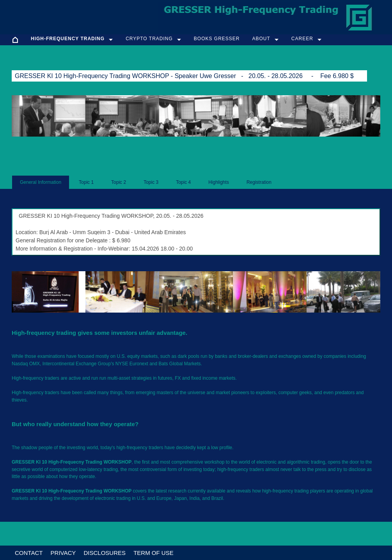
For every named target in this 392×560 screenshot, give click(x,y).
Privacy (63, 553)
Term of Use (153, 553)
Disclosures (105, 553)
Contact (29, 553)
